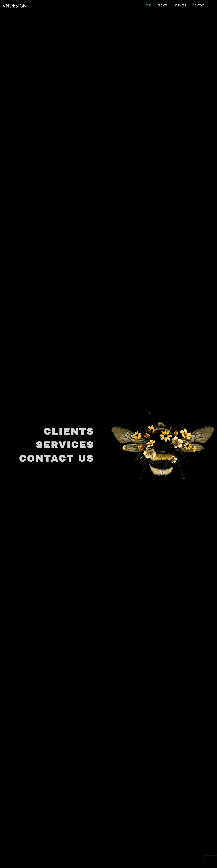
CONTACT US (57, 459)
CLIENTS (69, 432)
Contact (199, 6)
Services (180, 6)
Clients (162, 6)
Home (147, 6)
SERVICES (65, 445)
